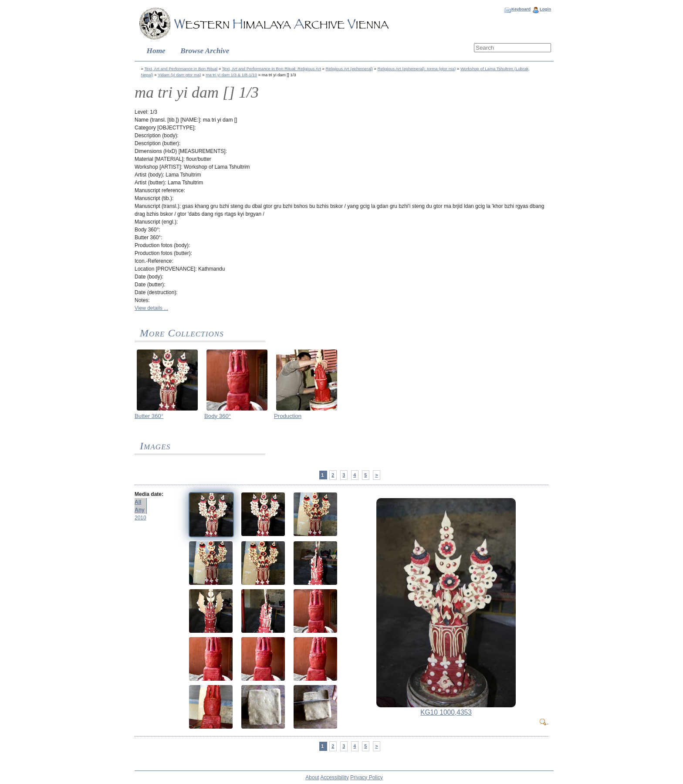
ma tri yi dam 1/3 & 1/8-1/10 (231, 75)
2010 (140, 518)
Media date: (149, 494)
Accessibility (334, 777)
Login (545, 9)
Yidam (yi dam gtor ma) (179, 75)
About (312, 777)
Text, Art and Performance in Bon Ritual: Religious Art (272, 69)
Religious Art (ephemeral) (349, 69)
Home (156, 51)
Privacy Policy (367, 777)
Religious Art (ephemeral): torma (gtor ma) (417, 69)
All (138, 502)
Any (140, 510)
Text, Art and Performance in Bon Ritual (181, 69)
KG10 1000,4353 (446, 712)
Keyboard (521, 9)
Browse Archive (205, 51)
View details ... (151, 308)
